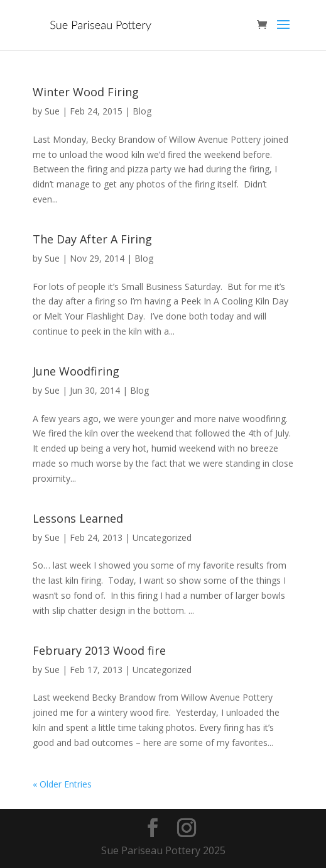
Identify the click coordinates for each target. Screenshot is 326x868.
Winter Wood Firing (86, 92)
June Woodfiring (76, 371)
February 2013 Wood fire (99, 650)
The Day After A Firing (92, 239)
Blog (142, 111)
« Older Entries (62, 784)
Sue (52, 111)
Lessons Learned (78, 518)
